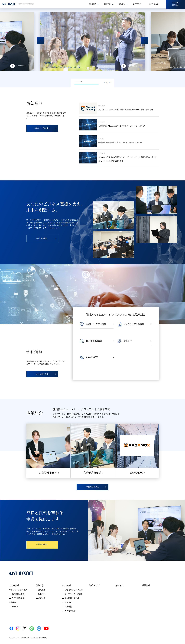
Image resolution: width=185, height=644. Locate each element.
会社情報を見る (42, 374)
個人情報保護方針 (72, 598)
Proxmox (15, 607)
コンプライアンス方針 (74, 594)
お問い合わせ (154, 4)
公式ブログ (137, 4)
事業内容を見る (92, 487)
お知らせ (120, 585)
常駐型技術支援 (18, 594)
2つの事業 (14, 585)
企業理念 (42, 590)
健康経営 (68, 607)
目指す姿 (40, 585)
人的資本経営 (70, 611)
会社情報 (67, 585)
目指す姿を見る (42, 238)
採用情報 (146, 585)
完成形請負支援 (18, 598)
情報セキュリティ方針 (74, 590)
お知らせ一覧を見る (42, 128)
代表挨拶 (42, 598)
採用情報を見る (42, 544)
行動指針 (42, 594)
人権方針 (68, 602)
